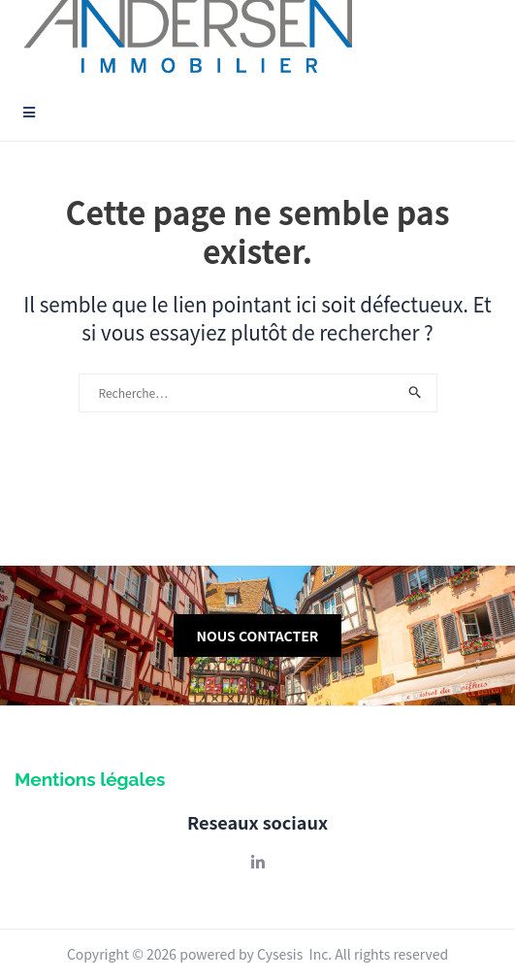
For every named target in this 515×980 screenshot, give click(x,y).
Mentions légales (90, 779)
